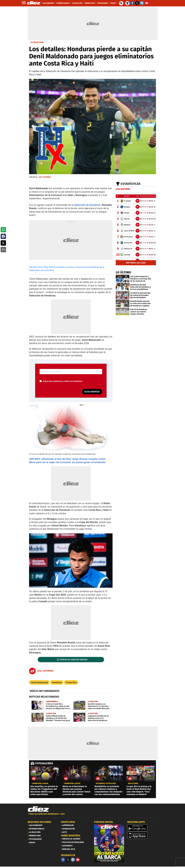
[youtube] (78, 860)
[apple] (142, 835)
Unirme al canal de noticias (74, 660)
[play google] (142, 828)
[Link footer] (38, 809)
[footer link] (92, 815)
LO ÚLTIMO (123, 272)
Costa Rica (72, 682)
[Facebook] (63, 860)
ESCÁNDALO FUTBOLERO (106, 784)
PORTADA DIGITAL (104, 822)
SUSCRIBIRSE (92, 392)
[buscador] (121, 3)
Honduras (57, 682)
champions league (40, 784)
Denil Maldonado (40, 682)
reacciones (133, 784)
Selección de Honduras (87, 205)
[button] (3, 230)
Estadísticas (131, 184)
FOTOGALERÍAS (44, 763)
